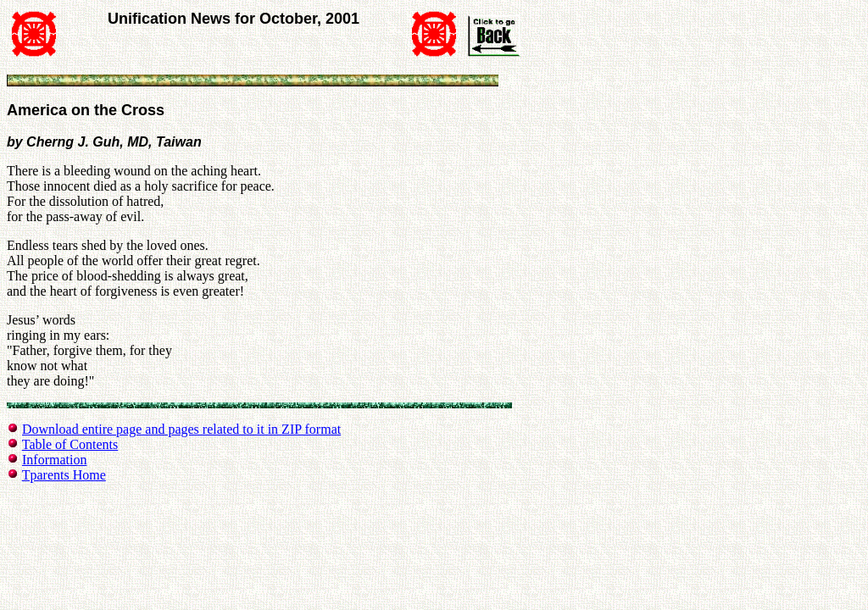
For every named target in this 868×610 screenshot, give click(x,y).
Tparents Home (64, 475)
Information (54, 460)
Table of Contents (70, 444)
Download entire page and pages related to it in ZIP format (181, 429)
